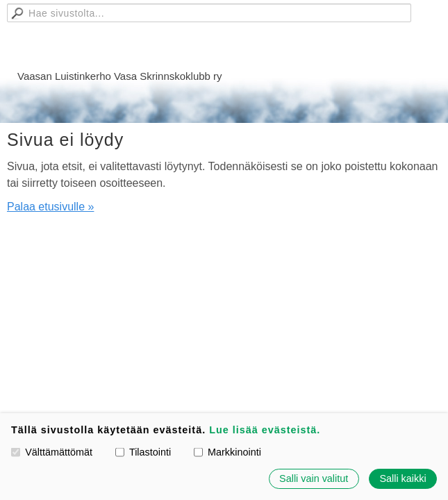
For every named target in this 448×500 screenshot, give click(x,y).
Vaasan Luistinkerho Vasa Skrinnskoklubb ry (120, 76)
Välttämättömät (52, 452)
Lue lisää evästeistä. (265, 430)
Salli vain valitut (314, 478)
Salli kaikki (403, 478)
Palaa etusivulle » (50, 207)
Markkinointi (227, 452)
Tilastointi (143, 452)
